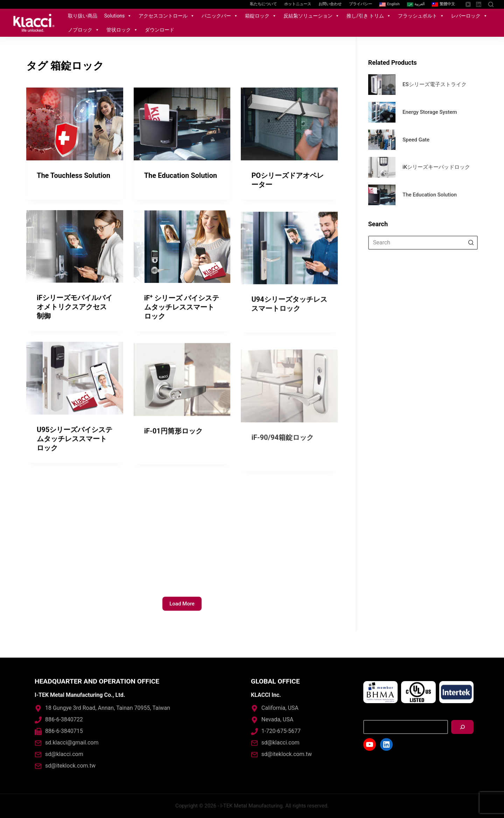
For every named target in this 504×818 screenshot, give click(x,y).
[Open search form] (491, 4)
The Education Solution (181, 175)
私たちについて (263, 4)
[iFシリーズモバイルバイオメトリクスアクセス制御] (75, 249)
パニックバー (220, 16)
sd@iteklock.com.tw (70, 766)
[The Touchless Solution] (75, 124)
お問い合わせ (330, 4)
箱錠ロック (261, 16)
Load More (182, 604)
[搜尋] (462, 727)
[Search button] (471, 243)
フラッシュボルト (421, 16)
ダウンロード (160, 30)
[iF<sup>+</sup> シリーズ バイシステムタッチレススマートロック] (182, 257)
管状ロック (122, 30)
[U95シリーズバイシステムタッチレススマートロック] (75, 389)
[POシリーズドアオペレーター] (289, 124)
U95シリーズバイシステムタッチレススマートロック (75, 449)
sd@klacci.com (64, 754)
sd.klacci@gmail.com (72, 743)
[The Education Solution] (182, 124)
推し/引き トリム (369, 16)
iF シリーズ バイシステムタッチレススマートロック (182, 318)
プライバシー (360, 4)
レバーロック (469, 16)
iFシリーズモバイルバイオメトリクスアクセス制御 (75, 309)
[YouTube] (468, 4)
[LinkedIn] (479, 4)
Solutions (118, 16)
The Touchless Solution (73, 175)
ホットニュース (298, 4)
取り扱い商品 (83, 16)
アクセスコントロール (167, 16)
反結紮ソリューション (311, 16)
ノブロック (84, 30)
